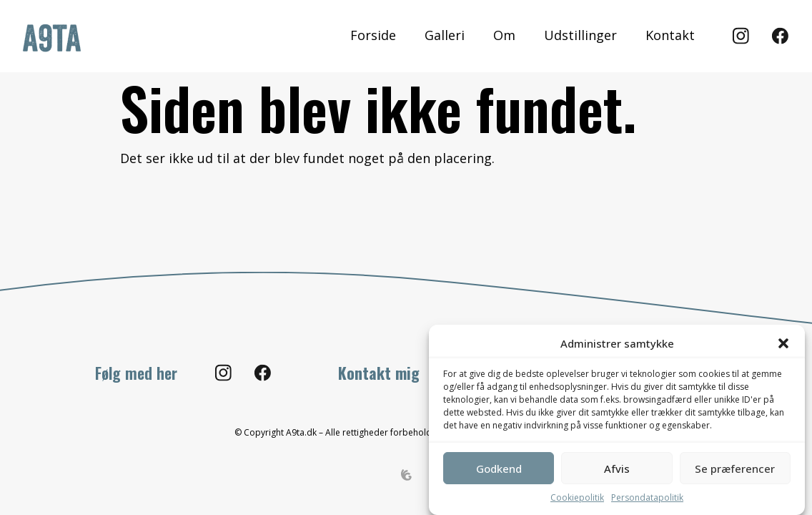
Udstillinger (580, 35)
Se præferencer (735, 469)
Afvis (617, 469)
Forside (372, 35)
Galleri (444, 35)
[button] (783, 343)
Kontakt (669, 35)
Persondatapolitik (647, 497)
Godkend (499, 469)
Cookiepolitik (577, 497)
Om (504, 35)
